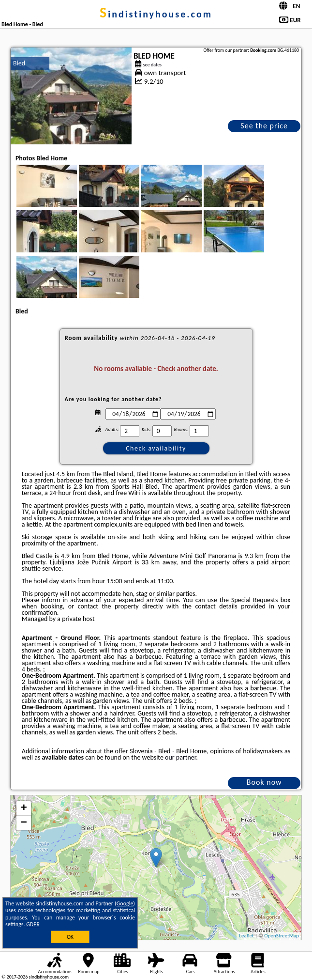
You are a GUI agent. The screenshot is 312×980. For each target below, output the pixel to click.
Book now (264, 782)
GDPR (33, 924)
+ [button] (24, 809)
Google (125, 903)
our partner (180, 757)
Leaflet (246, 936)
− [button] (24, 823)
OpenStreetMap (282, 936)
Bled (19, 63)
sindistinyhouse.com (156, 14)
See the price (264, 126)
